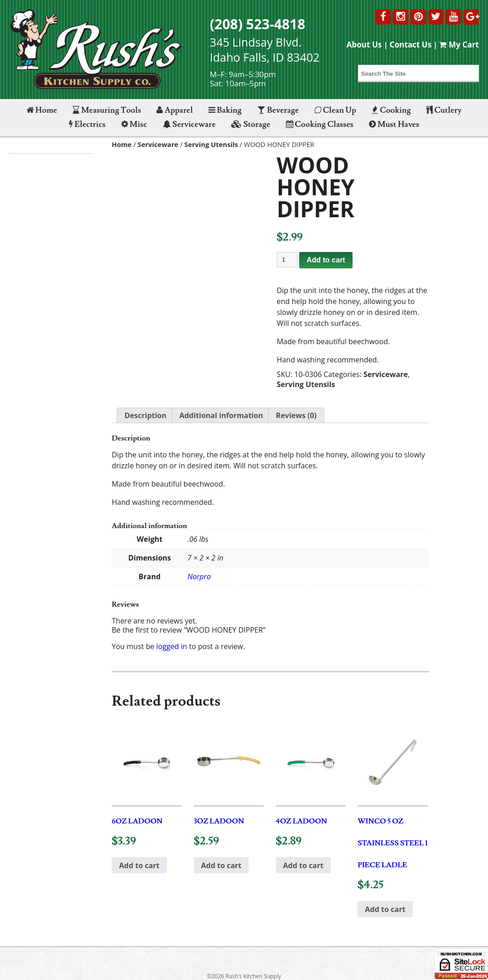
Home (42, 110)
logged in (172, 646)
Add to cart (326, 260)
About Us (364, 45)
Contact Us (410, 45)
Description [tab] (145, 415)
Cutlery (444, 110)
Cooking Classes (320, 124)
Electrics (87, 124)
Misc (134, 124)
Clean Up (336, 110)
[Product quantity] (287, 260)
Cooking (391, 110)
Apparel (174, 110)
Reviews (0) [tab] (296, 415)
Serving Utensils (211, 144)
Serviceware (189, 124)
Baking (225, 110)
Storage (251, 124)
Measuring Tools (107, 110)
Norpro (199, 576)
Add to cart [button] (139, 865)
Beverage (278, 110)
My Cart (459, 45)
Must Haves (394, 124)
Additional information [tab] (221, 415)
